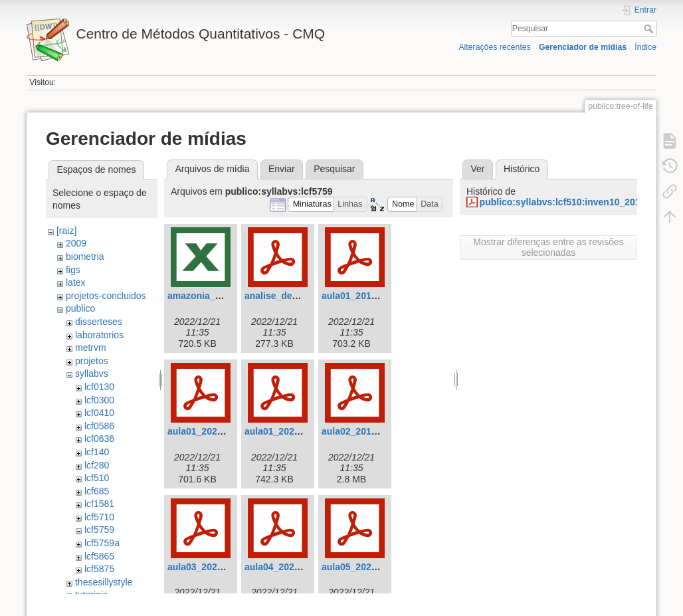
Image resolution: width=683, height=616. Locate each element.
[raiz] (66, 231)
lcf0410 (99, 413)
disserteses (99, 322)
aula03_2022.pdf (203, 567)
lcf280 (97, 465)
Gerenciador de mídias (583, 47)
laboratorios (99, 335)
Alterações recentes (494, 47)
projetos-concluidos (106, 296)
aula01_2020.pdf (203, 431)
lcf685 (97, 491)
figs (73, 270)
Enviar (282, 169)
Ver (477, 169)
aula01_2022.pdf (280, 431)
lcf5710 (99, 517)
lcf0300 (99, 400)
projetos (92, 361)
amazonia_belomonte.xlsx (225, 296)
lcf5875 (99, 569)
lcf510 (97, 478)
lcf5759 (99, 530)
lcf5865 (99, 556)
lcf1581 (99, 504)
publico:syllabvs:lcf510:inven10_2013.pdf (571, 202)
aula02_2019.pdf (357, 431)
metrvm (91, 348)
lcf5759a (102, 543)
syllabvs (92, 373)
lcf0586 (99, 426)
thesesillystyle (104, 582)
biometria (85, 257)
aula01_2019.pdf (357, 296)
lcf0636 (99, 439)
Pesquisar (650, 29)
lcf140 (97, 452)
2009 (76, 243)
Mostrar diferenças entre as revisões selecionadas (548, 247)
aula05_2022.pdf (357, 567)
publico (80, 308)
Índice (645, 47)
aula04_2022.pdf (280, 567)
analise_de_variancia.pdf (300, 296)
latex (76, 282)
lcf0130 (99, 387)
